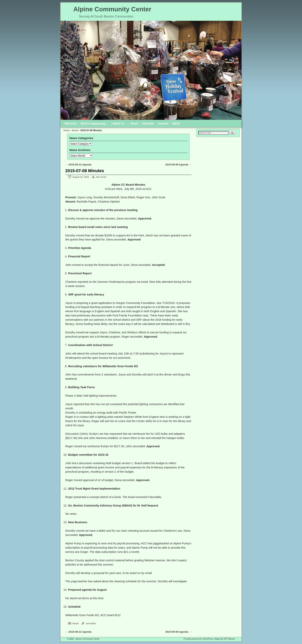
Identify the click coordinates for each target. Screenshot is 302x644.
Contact (163, 123)
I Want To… (119, 123)
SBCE (176, 123)
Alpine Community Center (112, 9)
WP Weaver (230, 639)
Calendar (148, 123)
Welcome (70, 123)
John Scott (101, 177)
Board (75, 130)
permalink (91, 623)
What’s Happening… (94, 123)
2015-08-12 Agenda (78, 165)
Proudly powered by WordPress (199, 639)
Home (66, 130)
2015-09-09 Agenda (178, 165)
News (134, 123)
